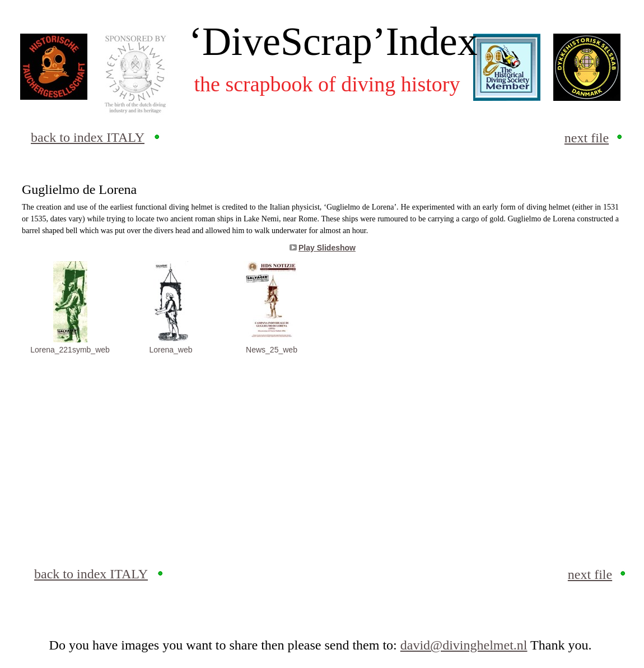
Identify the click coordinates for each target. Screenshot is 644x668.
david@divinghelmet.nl (464, 645)
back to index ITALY (88, 137)
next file (587, 138)
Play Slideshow (327, 248)
